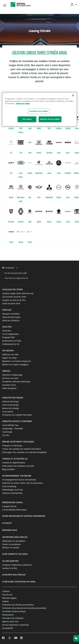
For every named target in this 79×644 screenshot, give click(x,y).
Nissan (59, 197)
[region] (39, 109)
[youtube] (16, 638)
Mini (39, 197)
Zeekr (30, 242)
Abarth (11, 128)
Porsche (11, 222)
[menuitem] (74, 5)
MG (30, 197)
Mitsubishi (49, 197)
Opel (68, 197)
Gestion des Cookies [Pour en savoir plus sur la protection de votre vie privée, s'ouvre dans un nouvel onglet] (23, 104)
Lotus (59, 173)
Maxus (11, 197)
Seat (30, 222)
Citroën (68, 128)
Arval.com (10, 268)
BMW (39, 128)
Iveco (68, 153)
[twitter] (10, 638)
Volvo (11, 242)
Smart (49, 222)
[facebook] (4, 638)
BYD (49, 128)
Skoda (39, 222)
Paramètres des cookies (39, 111)
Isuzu (59, 153)
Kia (11, 173)
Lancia (30, 173)
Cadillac (59, 128)
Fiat (21, 153)
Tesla (68, 222)
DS (11, 153)
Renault (21, 222)
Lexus (49, 173)
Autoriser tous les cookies (50, 119)
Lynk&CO (68, 173)
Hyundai (49, 153)
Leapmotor (39, 173)
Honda (39, 153)
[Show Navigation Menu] (5, 6)
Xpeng (21, 242)
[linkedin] (22, 638)
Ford (30, 153)
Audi (30, 128)
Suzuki (59, 222)
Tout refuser (27, 119)
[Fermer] (73, 95)
